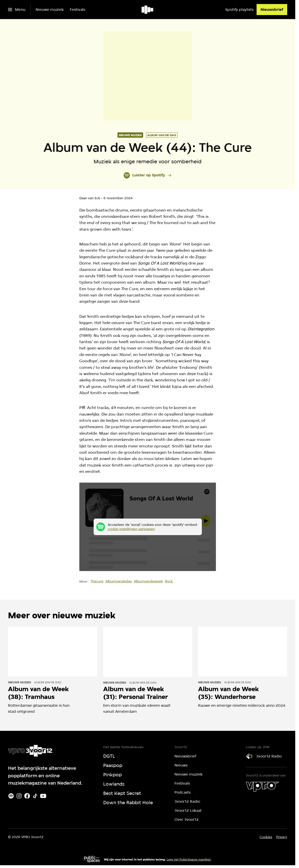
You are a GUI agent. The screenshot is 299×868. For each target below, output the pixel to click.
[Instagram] (19, 796)
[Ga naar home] (148, 10)
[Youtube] (43, 796)
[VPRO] (262, 787)
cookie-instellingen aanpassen (131, 529)
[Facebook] (27, 796)
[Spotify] (11, 796)
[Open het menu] (17, 10)
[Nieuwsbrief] (272, 10)
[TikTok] (35, 796)
